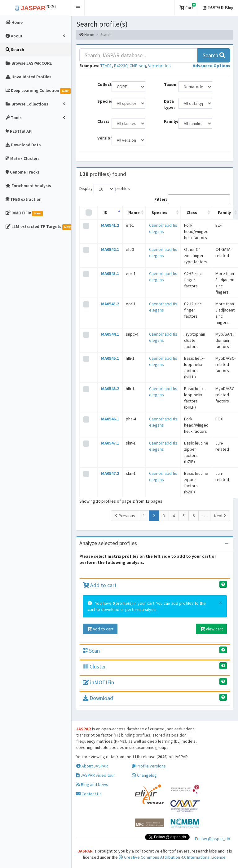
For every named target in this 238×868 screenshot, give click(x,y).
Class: (102, 121)
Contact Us (89, 794)
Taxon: (169, 84)
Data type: (169, 104)
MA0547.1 (110, 443)
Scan (91, 651)
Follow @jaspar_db (213, 839)
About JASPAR (92, 766)
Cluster (94, 666)
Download (98, 698)
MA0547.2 (110, 473)
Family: (169, 121)
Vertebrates (159, 66)
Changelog (144, 775)
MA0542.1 (110, 249)
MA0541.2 (110, 225)
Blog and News (92, 784)
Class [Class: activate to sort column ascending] (192, 213)
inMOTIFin (98, 682)
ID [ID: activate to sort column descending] (106, 213)
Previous (125, 516)
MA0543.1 (110, 273)
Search (214, 55)
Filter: (192, 199)
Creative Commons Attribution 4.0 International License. (173, 857)
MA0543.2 (110, 304)
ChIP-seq (138, 66)
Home (87, 34)
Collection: (102, 84)
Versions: (102, 138)
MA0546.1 (110, 419)
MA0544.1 (110, 334)
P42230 (121, 66)
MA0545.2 (110, 389)
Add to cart (100, 585)
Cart (187, 7)
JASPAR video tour (96, 775)
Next (220, 516)
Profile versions (149, 766)
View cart (211, 629)
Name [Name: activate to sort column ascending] (134, 213)
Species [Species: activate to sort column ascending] (159, 213)
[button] (78, 8)
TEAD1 (106, 66)
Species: (102, 101)
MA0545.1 (110, 358)
